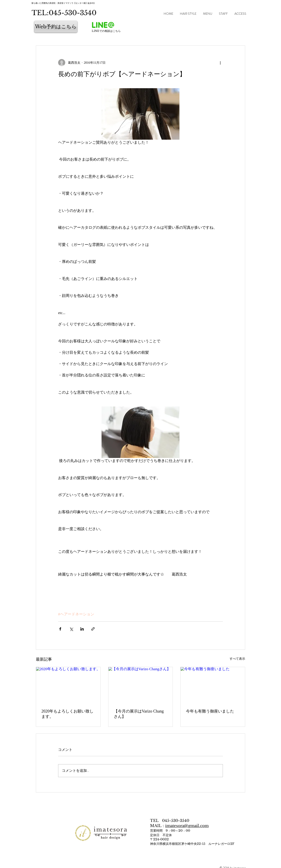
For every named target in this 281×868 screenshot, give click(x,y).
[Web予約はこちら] (56, 27)
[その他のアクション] (220, 63)
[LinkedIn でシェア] (82, 629)
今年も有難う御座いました (210, 711)
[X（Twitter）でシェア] (71, 629)
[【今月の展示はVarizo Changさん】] (141, 685)
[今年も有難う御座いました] (213, 685)
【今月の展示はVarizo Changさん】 (139, 714)
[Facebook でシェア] (60, 629)
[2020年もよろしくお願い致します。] (68, 685)
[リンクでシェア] (93, 629)
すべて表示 (237, 659)
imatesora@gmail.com (187, 826)
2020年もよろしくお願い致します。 (67, 714)
